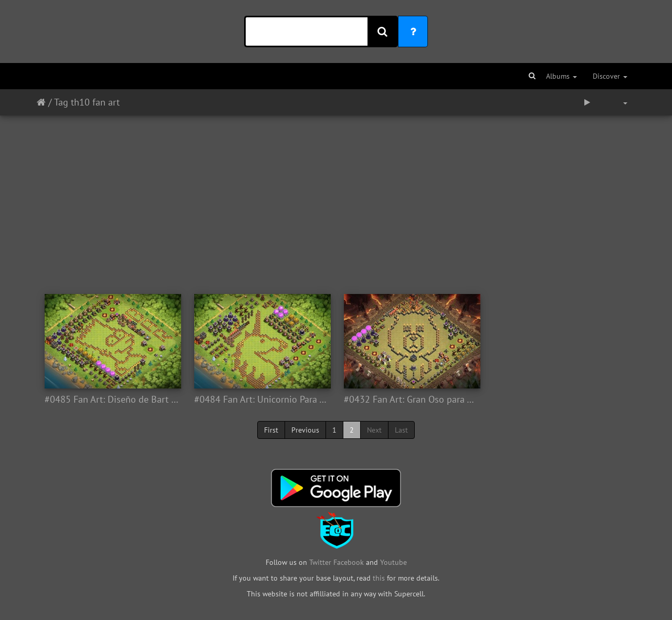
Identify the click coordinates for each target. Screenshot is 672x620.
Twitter (321, 562)
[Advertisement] (336, 199)
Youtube (393, 562)
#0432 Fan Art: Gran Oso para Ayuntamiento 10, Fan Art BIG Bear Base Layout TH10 (411, 400)
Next (374, 430)
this (379, 578)
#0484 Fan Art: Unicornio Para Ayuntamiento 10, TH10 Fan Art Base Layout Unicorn (261, 400)
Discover (610, 76)
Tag (61, 102)
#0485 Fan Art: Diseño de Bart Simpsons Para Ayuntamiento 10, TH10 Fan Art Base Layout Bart (112, 400)
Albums (561, 76)
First (271, 430)
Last (401, 430)
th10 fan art (95, 102)
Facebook (349, 562)
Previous (305, 430)
